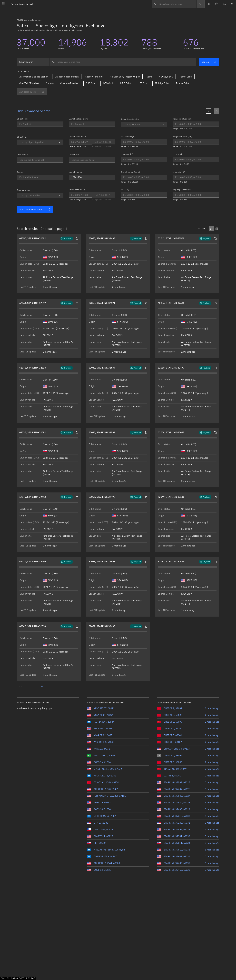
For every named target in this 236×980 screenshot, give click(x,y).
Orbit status (22, 155)
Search (209, 62)
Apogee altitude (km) (182, 119)
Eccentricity (178, 154)
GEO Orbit (108, 83)
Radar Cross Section (130, 119)
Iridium (50, 83)
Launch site (74, 155)
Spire (149, 77)
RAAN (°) (125, 190)
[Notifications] (224, 4)
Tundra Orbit (182, 83)
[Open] (59, 142)
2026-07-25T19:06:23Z (23, 978)
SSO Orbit (91, 83)
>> (42, 686)
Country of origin (24, 190)
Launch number (76, 172)
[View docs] (208, 4)
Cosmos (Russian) (70, 83)
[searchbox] (174, 4)
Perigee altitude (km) (182, 136)
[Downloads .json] (204, 229)
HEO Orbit (143, 83)
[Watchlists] (216, 4)
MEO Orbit (126, 83)
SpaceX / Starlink (94, 77)
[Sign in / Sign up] (232, 4)
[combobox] (33, 62)
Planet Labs (186, 77)
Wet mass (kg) (127, 136)
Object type (22, 137)
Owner (20, 172)
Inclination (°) (179, 172)
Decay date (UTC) (77, 190)
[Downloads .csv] (198, 229)
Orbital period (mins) (130, 172)
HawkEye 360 (166, 77)
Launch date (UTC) (77, 136)
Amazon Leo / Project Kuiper (125, 77)
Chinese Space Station (67, 77)
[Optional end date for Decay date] (104, 195)
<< (21, 686)
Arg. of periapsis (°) (182, 190)
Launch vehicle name (79, 119)
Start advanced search (35, 209)
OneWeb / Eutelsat (29, 83)
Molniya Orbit (162, 83)
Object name (23, 119)
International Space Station (34, 77)
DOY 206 (5, 978)
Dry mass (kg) (127, 154)
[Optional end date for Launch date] (80, 142)
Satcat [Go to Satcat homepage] (22, 4)
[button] (77, 239)
